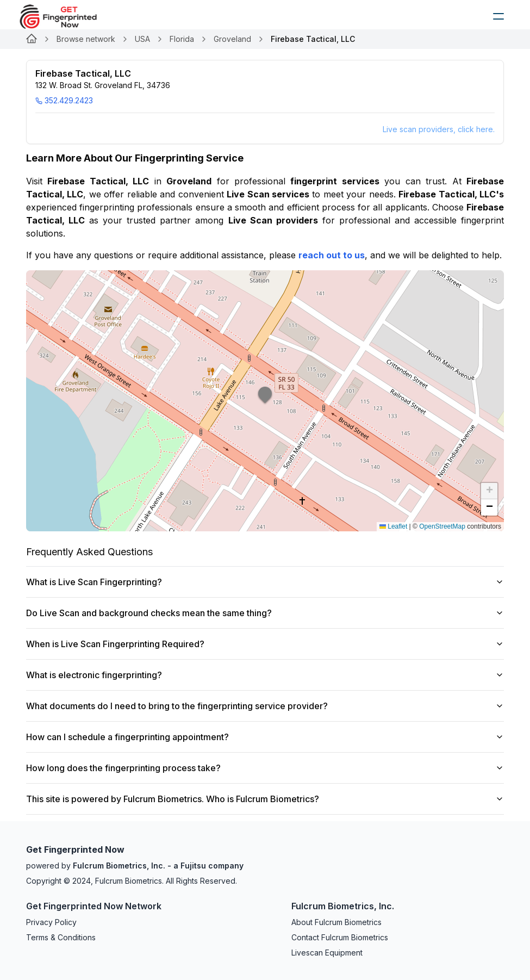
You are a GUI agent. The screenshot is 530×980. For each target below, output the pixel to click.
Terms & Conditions (61, 937)
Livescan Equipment (327, 953)
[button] (265, 401)
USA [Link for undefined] (142, 39)
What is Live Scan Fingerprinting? (265, 582)
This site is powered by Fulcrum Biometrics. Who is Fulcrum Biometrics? (265, 799)
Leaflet (393, 526)
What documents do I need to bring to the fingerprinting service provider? (265, 706)
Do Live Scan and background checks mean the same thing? (265, 613)
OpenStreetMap (442, 526)
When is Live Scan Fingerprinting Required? (265, 644)
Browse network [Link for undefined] (86, 39)
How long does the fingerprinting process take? (265, 768)
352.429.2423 (64, 100)
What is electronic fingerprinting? (265, 675)
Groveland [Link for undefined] (232, 39)
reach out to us (332, 255)
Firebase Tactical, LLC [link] (313, 39)
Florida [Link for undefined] (182, 39)
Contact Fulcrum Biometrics (340, 937)
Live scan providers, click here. (439, 129)
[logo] (66, 16)
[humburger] (498, 16)
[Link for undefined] (32, 39)
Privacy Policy (51, 922)
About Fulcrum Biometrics (336, 922)
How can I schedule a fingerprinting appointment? (265, 737)
